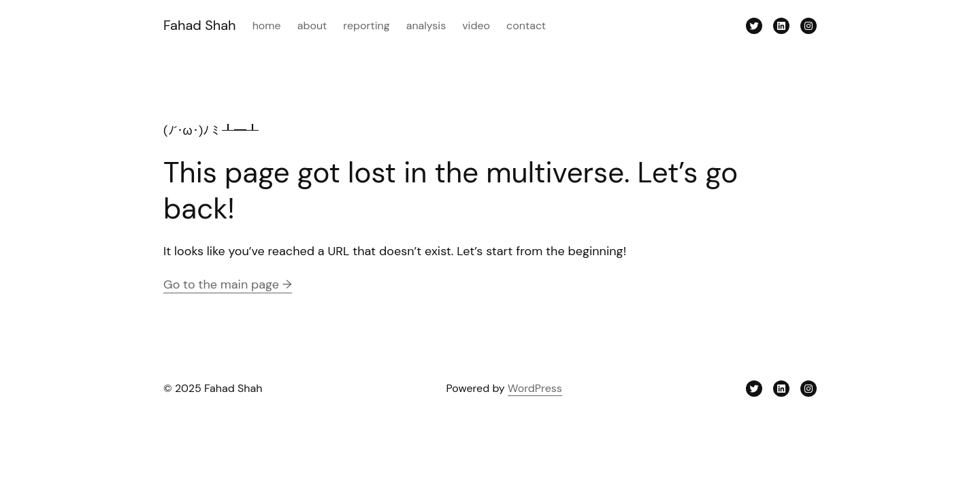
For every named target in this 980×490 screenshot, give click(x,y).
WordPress (535, 388)
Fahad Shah (200, 25)
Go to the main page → (228, 284)
